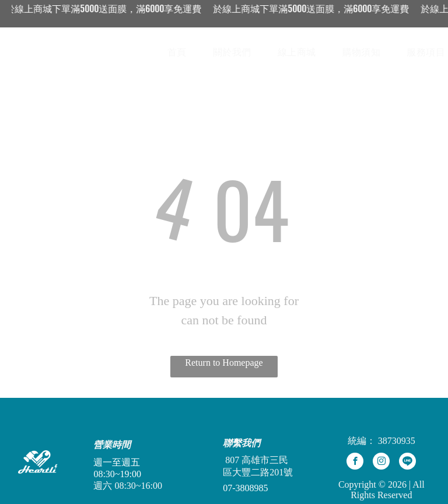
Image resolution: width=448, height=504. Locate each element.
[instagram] (381, 463)
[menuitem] (181, 52)
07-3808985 (245, 488)
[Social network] (407, 463)
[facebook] (355, 463)
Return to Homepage (224, 363)
